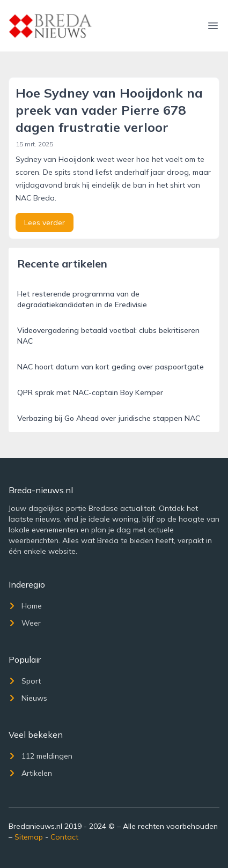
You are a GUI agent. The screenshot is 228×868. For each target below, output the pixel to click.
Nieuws (28, 698)
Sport (25, 681)
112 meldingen (41, 756)
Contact (64, 837)
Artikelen (30, 773)
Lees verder (45, 222)
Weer (25, 623)
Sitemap (29, 837)
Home (25, 606)
